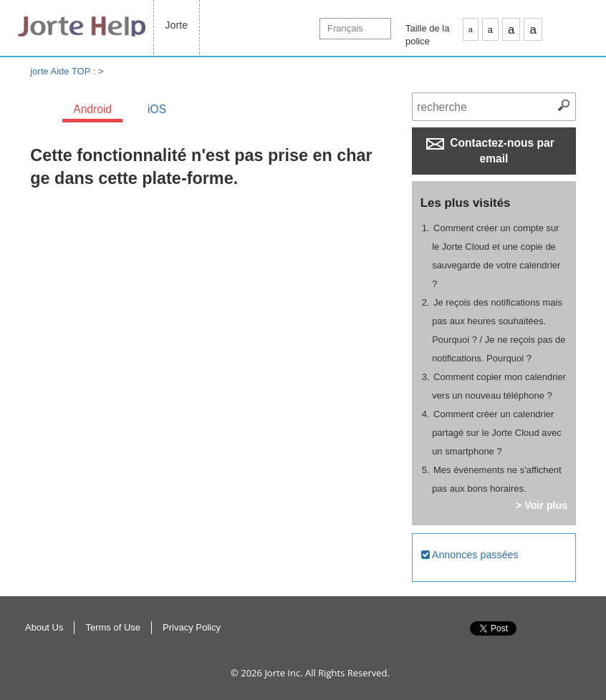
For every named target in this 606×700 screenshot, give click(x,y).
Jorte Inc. (283, 673)
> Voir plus (542, 505)
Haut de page (584, 643)
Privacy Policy (192, 627)
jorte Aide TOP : (64, 71)
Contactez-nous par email (490, 151)
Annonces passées (470, 555)
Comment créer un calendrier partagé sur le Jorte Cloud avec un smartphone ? (497, 433)
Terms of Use (113, 627)
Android (92, 109)
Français (345, 28)
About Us (44, 627)
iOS (157, 109)
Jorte (176, 25)
